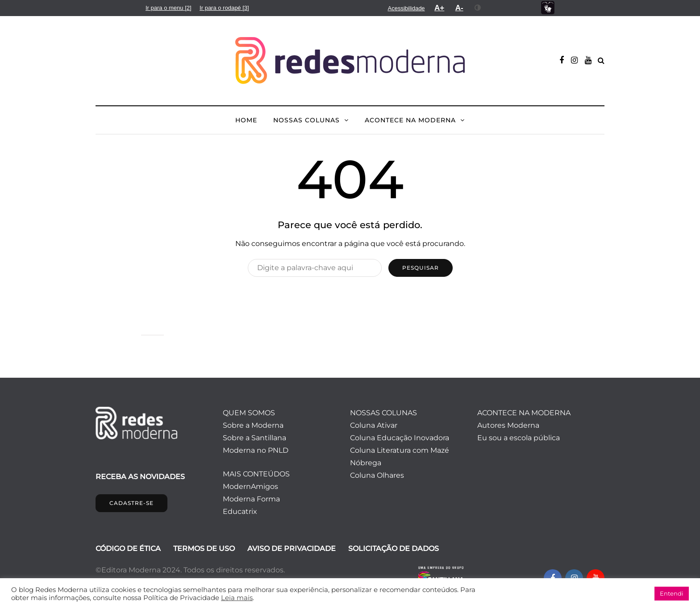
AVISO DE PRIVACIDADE (292, 549)
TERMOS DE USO (204, 549)
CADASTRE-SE (131, 503)
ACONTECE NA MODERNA (410, 120)
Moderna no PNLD (256, 450)
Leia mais (237, 598)
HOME (246, 120)
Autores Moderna (508, 425)
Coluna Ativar (374, 425)
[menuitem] (169, 8)
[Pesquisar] (315, 268)
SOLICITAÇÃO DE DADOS (394, 549)
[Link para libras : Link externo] (548, 8)
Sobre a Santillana (254, 438)
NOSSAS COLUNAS (306, 120)
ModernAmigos (250, 486)
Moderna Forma (251, 499)
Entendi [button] (672, 593)
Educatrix (240, 511)
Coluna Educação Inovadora (400, 438)
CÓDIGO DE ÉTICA (128, 549)
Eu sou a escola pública (519, 438)
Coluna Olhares (377, 475)
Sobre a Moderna (253, 425)
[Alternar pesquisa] (601, 60)
